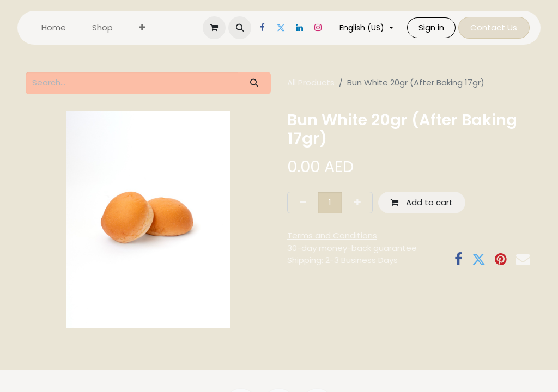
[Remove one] (303, 203)
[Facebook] (269, 28)
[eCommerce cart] (221, 28)
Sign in (438, 27)
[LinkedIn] (306, 28)
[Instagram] (324, 28)
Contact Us (500, 27)
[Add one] (357, 203)
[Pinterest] (501, 259)
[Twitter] (287, 28)
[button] (246, 28)
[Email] (523, 259)
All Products (311, 82)
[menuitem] (54, 28)
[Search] (254, 83)
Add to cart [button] (422, 202)
